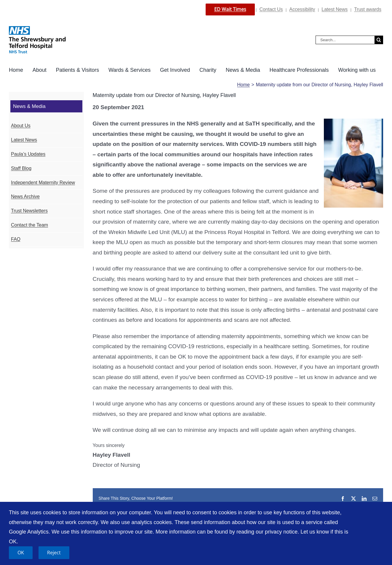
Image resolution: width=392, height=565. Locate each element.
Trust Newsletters (29, 211)
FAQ (16, 239)
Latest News (335, 9)
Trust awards (368, 9)
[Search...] (345, 40)
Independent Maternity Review (43, 183)
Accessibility (302, 9)
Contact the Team (29, 225)
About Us (21, 126)
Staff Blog (21, 168)
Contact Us (271, 9)
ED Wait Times (230, 9)
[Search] (379, 40)
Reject (54, 553)
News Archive (25, 196)
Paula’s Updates (28, 154)
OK (21, 553)
